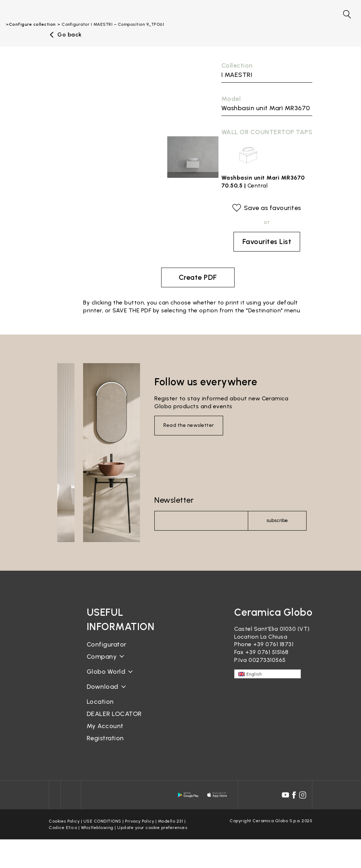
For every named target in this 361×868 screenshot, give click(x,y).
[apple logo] (217, 795)
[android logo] (188, 795)
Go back (69, 35)
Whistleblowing (97, 828)
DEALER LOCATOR (114, 714)
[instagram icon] (303, 795)
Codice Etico (63, 828)
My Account (105, 726)
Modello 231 (171, 821)
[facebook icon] (294, 795)
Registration (105, 738)
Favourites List (267, 242)
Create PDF (198, 277)
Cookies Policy (64, 821)
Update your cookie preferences (152, 828)
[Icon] (55, 795)
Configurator (107, 644)
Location (100, 702)
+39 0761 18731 (273, 644)
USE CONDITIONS (102, 821)
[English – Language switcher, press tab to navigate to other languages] (268, 674)
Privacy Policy (139, 821)
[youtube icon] (285, 795)
